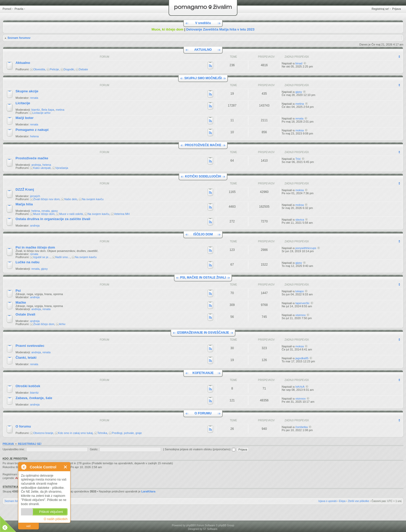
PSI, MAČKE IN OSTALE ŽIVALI (203, 278)
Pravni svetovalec (30, 346)
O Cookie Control (24, 467)
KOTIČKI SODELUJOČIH (203, 176)
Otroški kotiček (28, 386)
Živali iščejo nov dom (46, 199)
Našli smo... (63, 257)
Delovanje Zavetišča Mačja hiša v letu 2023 (220, 29)
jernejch (35, 196)
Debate (83, 69)
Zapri (66, 467)
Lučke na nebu (27, 262)
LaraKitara (148, 491)
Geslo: (94, 449)
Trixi (298, 159)
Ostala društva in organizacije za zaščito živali (53, 219)
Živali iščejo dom (44, 324)
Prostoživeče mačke (32, 158)
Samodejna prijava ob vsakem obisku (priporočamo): (200, 449)
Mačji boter (25, 118)
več (28, 526)
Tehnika (102, 433)
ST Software (210, 529)
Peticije (54, 69)
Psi (18, 291)
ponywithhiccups (306, 248)
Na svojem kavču (93, 199)
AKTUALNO (203, 50)
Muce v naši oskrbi (71, 214)
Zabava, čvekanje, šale (34, 398)
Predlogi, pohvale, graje (127, 433)
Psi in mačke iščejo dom (35, 247)
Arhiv (62, 324)
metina (60, 110)
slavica (300, 220)
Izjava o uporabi (328, 501)
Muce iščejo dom (44, 214)
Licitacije (23, 103)
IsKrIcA (300, 387)
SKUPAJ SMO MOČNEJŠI (203, 78)
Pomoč (7, 9)
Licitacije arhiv (42, 113)
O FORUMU (203, 413)
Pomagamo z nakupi (32, 130)
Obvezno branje (43, 433)
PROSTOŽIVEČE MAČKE (203, 145)
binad (299, 63)
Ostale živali (25, 314)
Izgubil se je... (42, 257)
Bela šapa (48, 110)
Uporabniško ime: (14, 449)
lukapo (300, 291)
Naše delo (71, 199)
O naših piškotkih (56, 519)
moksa (300, 130)
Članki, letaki (26, 358)
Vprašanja (62, 168)
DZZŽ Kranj (25, 189)
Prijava (396, 9)
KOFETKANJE (203, 373)
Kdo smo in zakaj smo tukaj (75, 433)
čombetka (302, 427)
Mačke (21, 302)
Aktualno (23, 63)
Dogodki (69, 69)
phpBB (190, 525)
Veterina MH (122, 214)
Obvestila (39, 69)
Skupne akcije (27, 91)
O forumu (23, 426)
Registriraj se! (380, 9)
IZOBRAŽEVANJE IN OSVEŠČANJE (203, 333)
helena (34, 136)
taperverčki (302, 303)
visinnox (301, 315)
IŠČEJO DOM (203, 234)
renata (34, 98)
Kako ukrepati (42, 168)
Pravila (19, 9)
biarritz (36, 110)
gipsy (299, 92)
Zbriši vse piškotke (358, 501)
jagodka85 (302, 358)
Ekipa (342, 501)
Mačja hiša (24, 204)
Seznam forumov (19, 38)
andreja (36, 165)
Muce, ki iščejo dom (167, 29)
